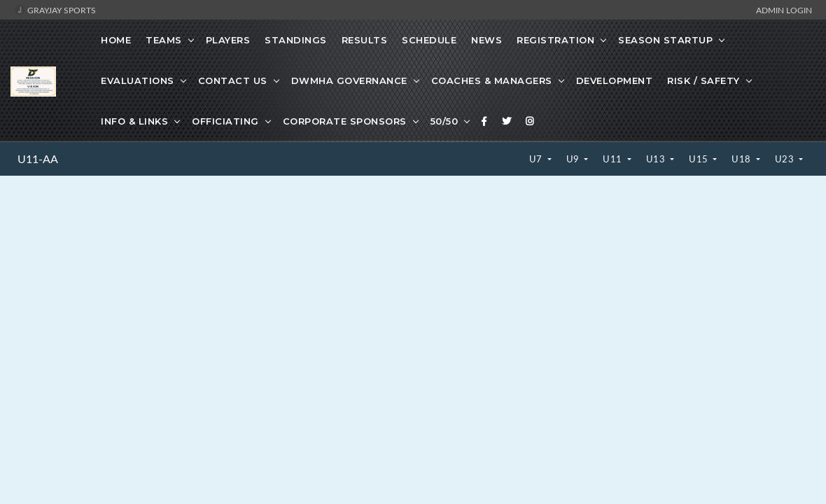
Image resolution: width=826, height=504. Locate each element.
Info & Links (134, 121)
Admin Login (784, 10)
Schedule (429, 40)
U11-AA (38, 159)
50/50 (444, 121)
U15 (700, 159)
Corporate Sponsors (345, 121)
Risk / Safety (703, 80)
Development (615, 80)
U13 (657, 159)
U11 (614, 159)
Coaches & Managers (492, 80)
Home (116, 40)
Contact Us (233, 80)
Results (365, 40)
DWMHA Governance (349, 80)
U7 (537, 159)
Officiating (225, 121)
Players (228, 40)
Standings (296, 40)
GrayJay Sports (55, 10)
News (486, 40)
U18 (742, 159)
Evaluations (138, 80)
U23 (786, 159)
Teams (164, 40)
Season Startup (665, 40)
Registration (555, 40)
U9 (574, 159)
